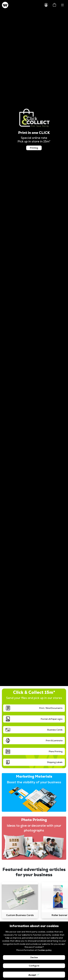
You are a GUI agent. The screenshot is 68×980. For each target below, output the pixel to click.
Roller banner (60, 915)
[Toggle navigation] (62, 5)
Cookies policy (45, 950)
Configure (34, 966)
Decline (34, 957)
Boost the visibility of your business (34, 782)
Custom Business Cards (20, 915)
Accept (34, 975)
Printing (34, 148)
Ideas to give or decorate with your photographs (34, 828)
